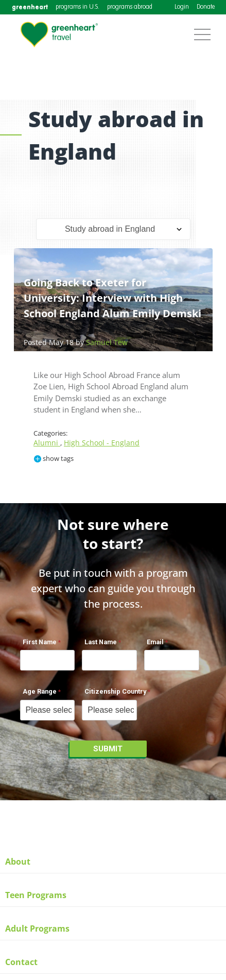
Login (182, 7)
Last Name (101, 642)
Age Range (40, 691)
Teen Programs (36, 895)
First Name (40, 642)
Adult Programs (37, 929)
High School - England (102, 443)
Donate (206, 7)
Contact (21, 962)
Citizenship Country (115, 691)
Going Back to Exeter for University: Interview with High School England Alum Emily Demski (112, 298)
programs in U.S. (77, 7)
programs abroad (130, 7)
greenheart (30, 7)
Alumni (47, 443)
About (18, 862)
